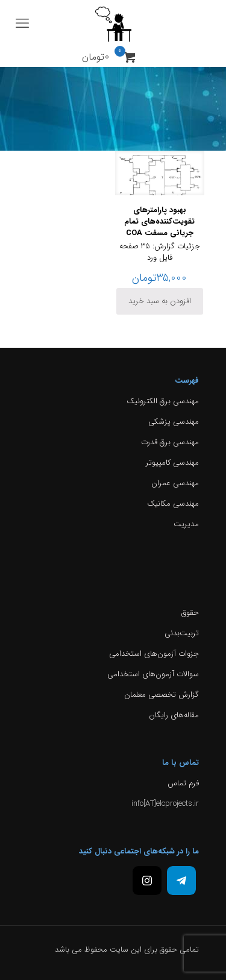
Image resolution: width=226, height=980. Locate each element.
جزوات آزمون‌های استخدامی (154, 654)
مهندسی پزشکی (174, 422)
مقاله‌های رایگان (174, 715)
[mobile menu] (22, 24)
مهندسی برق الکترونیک (163, 401)
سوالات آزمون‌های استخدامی (153, 674)
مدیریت (186, 524)
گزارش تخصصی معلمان (162, 695)
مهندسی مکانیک (173, 504)
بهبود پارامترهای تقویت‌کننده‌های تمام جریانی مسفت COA (159, 221)
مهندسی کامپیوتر (172, 463)
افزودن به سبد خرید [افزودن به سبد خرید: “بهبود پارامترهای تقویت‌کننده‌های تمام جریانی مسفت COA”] (160, 301)
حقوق (190, 613)
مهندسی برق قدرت (170, 442)
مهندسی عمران (175, 483)
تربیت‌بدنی (182, 633)
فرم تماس (183, 783)
